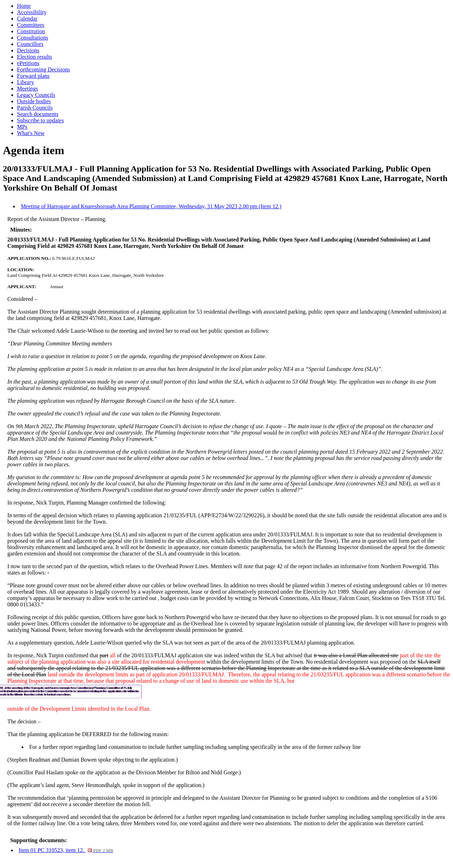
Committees (31, 25)
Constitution (31, 31)
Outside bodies (34, 101)
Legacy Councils (36, 95)
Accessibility (32, 12)
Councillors (30, 44)
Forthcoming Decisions (44, 69)
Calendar (27, 19)
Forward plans (33, 76)
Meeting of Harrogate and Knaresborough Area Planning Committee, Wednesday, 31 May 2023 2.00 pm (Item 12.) (151, 206)
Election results (35, 57)
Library (25, 82)
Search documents (38, 114)
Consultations (33, 38)
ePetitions (28, 63)
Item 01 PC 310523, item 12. (66, 850)
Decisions (28, 50)
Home (24, 6)
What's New (31, 133)
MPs (22, 127)
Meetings (28, 89)
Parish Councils (35, 108)
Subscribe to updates (40, 120)
